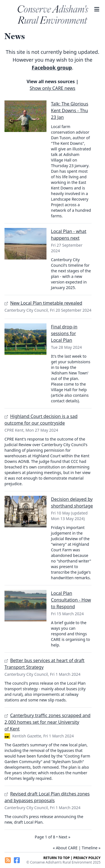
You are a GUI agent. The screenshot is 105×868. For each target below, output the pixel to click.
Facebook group (52, 68)
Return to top (57, 858)
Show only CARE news (53, 88)
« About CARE (65, 848)
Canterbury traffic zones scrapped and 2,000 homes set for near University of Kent (47, 722)
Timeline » (91, 848)
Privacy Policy (87, 858)
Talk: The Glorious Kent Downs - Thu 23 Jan (70, 110)
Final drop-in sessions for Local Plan (64, 333)
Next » (65, 837)
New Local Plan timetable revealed (46, 303)
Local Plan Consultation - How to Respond (71, 600)
